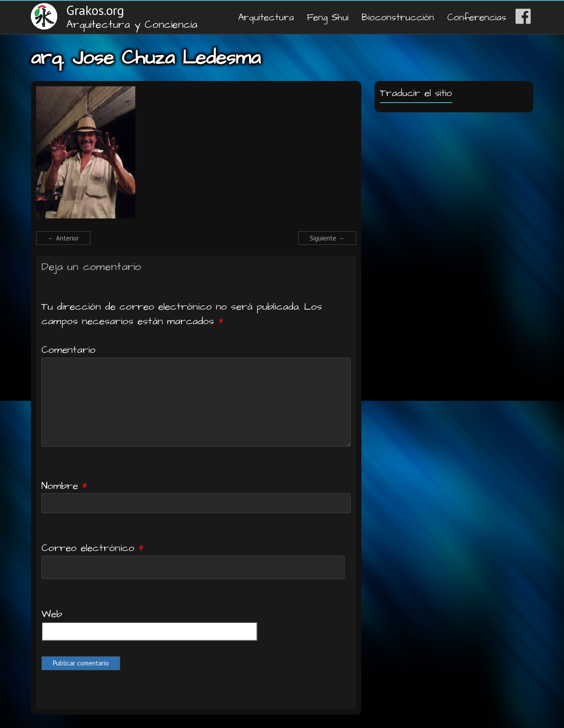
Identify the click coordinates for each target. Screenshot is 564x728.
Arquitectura (266, 17)
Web (52, 614)
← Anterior (63, 238)
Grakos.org (95, 10)
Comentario (69, 350)
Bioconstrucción (398, 17)
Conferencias (477, 17)
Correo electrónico (93, 548)
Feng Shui (328, 17)
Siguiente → (327, 238)
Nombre (64, 486)
